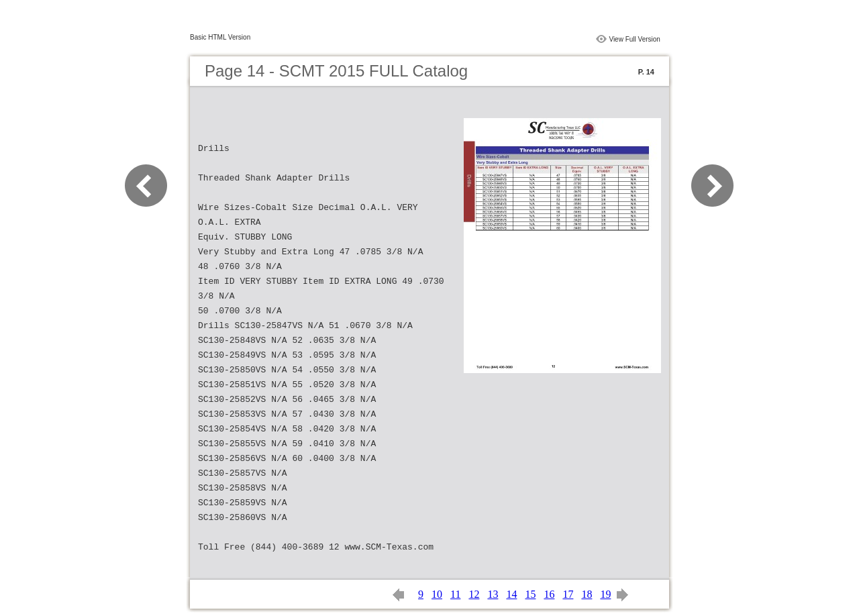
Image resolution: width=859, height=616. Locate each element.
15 (530, 594)
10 (437, 594)
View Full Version (635, 39)
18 (587, 594)
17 (568, 594)
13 (493, 594)
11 (455, 594)
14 (511, 594)
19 (605, 594)
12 (474, 594)
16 (549, 594)
